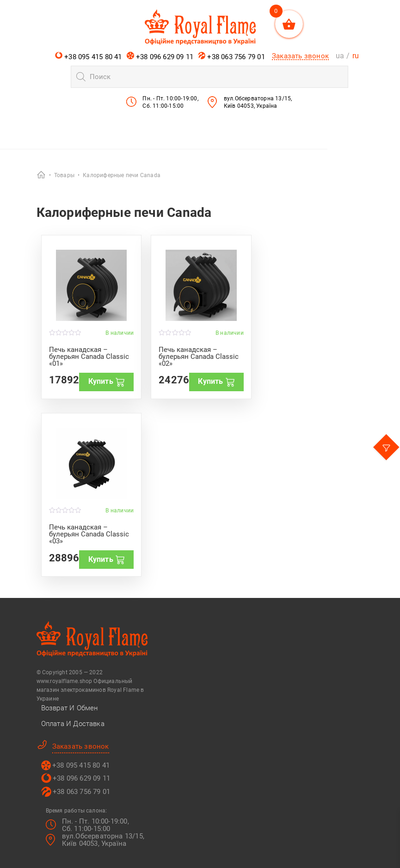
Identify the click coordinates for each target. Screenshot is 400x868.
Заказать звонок (300, 56)
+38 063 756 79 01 (231, 56)
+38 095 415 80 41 (89, 56)
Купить (107, 382)
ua (340, 56)
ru (356, 56)
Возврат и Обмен (70, 708)
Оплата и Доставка (73, 724)
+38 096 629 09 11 (160, 56)
